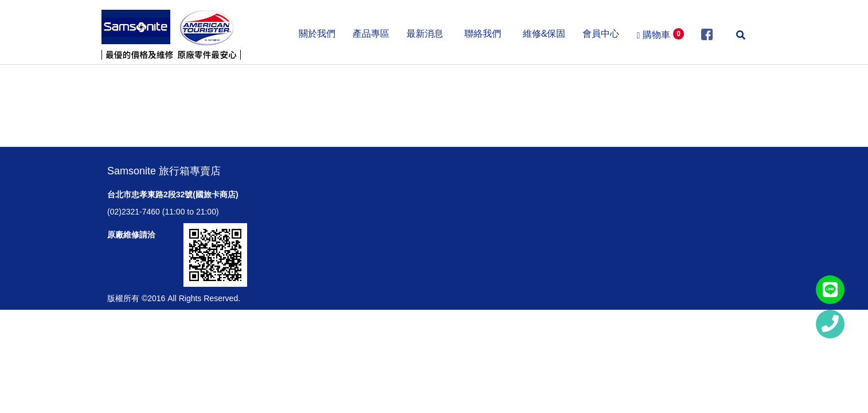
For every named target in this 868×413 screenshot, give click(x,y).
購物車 (660, 34)
